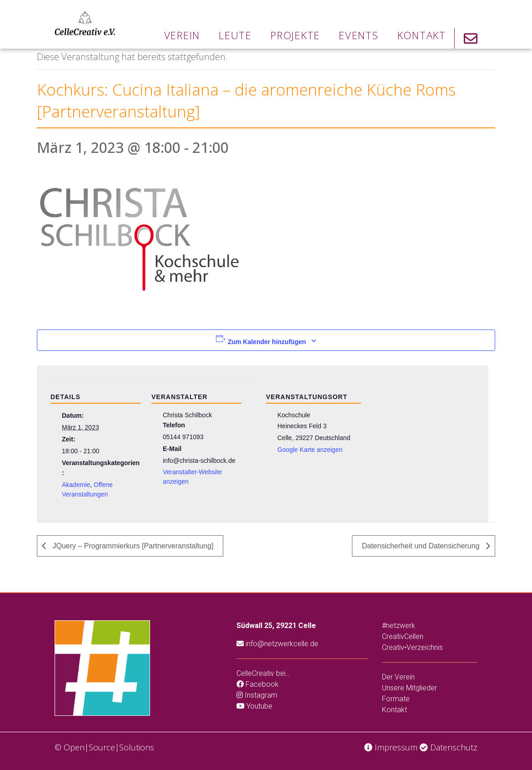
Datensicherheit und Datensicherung (422, 546)
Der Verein (398, 677)
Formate (396, 699)
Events (359, 35)
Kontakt (422, 35)
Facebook (258, 684)
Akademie (76, 485)
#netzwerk (399, 626)
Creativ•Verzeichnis (412, 647)
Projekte (295, 35)
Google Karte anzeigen (310, 450)
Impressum (391, 747)
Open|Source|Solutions (109, 747)
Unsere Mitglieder (409, 688)
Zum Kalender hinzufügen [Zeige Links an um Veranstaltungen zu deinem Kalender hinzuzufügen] (267, 342)
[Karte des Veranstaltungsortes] (420, 442)
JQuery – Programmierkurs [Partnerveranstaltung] (132, 546)
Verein (182, 35)
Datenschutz (449, 747)
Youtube (254, 706)
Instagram (257, 695)
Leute (235, 35)
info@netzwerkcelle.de (277, 644)
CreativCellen (403, 636)
